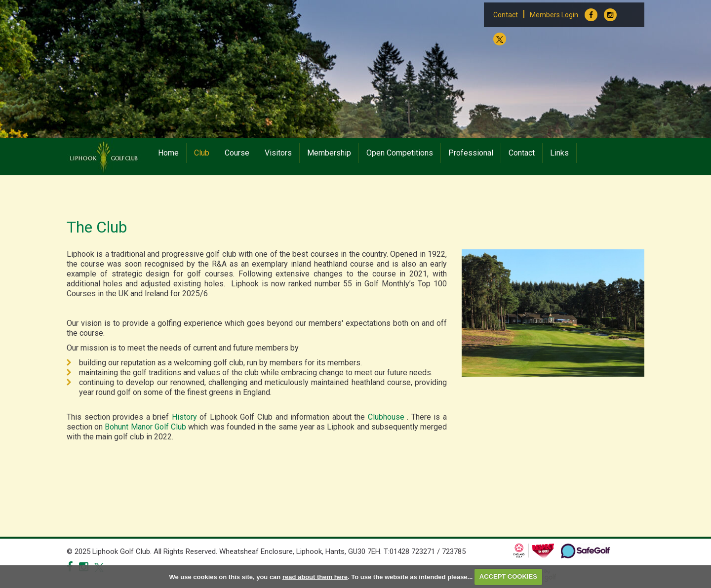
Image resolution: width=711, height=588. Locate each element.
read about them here (315, 576)
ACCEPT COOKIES (508, 576)
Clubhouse (388, 417)
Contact (506, 15)
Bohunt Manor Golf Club (146, 427)
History (184, 417)
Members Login (554, 15)
